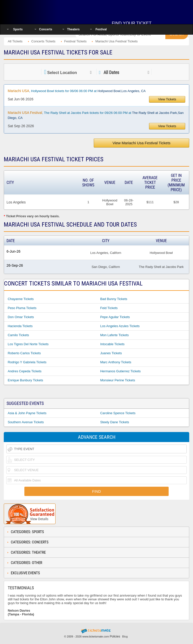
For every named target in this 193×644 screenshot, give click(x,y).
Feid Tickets (109, 308)
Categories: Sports (27, 532)
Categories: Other (27, 563)
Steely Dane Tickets (115, 422)
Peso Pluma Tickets (22, 308)
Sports (18, 29)
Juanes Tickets (111, 353)
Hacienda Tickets (20, 326)
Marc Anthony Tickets (116, 362)
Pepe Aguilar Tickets (115, 317)
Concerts (46, 29)
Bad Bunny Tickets (114, 299)
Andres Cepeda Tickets (25, 371)
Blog (125, 636)
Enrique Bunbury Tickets (26, 380)
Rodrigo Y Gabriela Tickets (27, 362)
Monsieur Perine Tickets (118, 380)
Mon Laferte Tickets (114, 335)
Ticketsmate (36, 11)
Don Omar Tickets (21, 317)
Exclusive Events (25, 573)
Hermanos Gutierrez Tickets (120, 371)
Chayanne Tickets (21, 299)
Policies (115, 636)
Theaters (73, 29)
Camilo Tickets (18, 335)
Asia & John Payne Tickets (27, 413)
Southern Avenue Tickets (26, 422)
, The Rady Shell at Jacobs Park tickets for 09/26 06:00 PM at (96, 115)
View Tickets (167, 99)
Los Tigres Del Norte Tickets (28, 344)
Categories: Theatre (28, 552)
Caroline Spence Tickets (118, 413)
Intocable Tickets (112, 344)
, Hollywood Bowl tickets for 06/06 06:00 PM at (77, 91)
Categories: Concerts (30, 542)
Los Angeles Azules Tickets (120, 326)
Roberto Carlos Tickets (24, 353)
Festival (101, 29)
